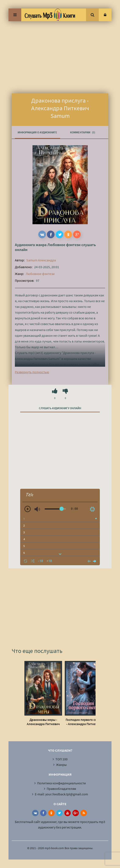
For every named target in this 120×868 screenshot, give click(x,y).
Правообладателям (61, 789)
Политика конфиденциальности (61, 783)
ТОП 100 (61, 759)
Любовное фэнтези (64, 245)
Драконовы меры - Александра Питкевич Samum (43, 722)
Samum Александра (41, 260)
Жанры (61, 765)
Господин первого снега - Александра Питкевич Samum (84, 722)
